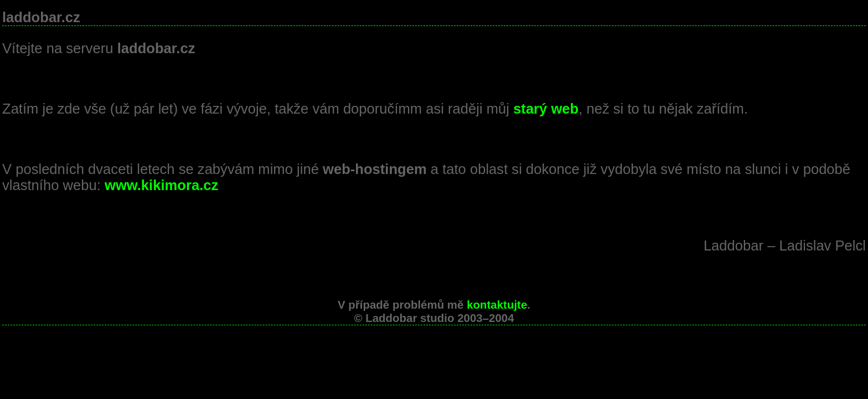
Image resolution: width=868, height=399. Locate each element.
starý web (546, 109)
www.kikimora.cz (161, 185)
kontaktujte (497, 305)
